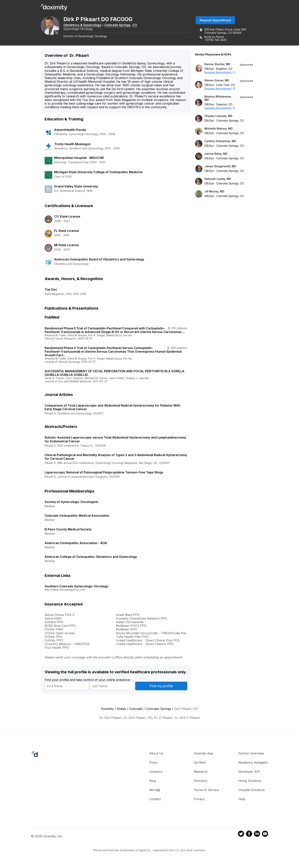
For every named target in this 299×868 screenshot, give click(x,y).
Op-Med (200, 763)
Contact (155, 799)
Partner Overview (251, 754)
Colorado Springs (121, 25)
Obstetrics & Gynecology (86, 25)
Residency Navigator (253, 763)
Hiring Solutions (250, 781)
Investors (156, 772)
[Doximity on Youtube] (265, 835)
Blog (153, 781)
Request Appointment (215, 21)
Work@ (155, 790)
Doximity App (203, 754)
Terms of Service (206, 790)
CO (139, 25)
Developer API (249, 772)
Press (153, 763)
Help (242, 799)
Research (201, 772)
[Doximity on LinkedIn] (257, 835)
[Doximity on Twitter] (241, 835)
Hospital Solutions (252, 790)
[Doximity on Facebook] (249, 835)
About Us (156, 754)
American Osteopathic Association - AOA (76, 543)
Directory (201, 781)
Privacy (199, 799)
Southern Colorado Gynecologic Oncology (76, 587)
